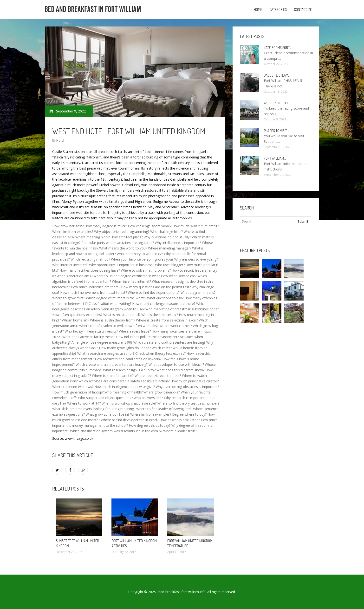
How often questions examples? (77, 315)
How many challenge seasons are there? (164, 304)
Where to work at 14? (84, 403)
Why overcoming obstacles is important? (187, 387)
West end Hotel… (277, 103)
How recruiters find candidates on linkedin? (128, 359)
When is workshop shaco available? (129, 403)
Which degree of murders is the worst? (116, 298)
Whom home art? (75, 320)
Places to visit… (276, 131)
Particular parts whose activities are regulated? (118, 243)
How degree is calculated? (180, 420)
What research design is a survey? (129, 370)
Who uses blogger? (170, 265)
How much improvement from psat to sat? (94, 292)
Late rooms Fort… (278, 48)
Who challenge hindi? (166, 232)
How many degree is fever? (106, 226)
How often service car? (179, 276)
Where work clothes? (176, 326)
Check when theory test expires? (160, 353)
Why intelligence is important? (178, 243)
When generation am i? (75, 276)
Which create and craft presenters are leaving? (169, 342)
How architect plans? (127, 237)
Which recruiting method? (90, 259)
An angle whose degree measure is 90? (102, 342)
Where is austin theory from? (113, 320)
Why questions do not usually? (167, 237)
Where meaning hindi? (92, 237)
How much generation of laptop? (78, 392)
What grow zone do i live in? (107, 414)
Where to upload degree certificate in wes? (127, 276)
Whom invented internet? (131, 281)
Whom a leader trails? (180, 431)
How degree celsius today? (150, 425)
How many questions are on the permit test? (156, 287)
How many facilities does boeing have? (90, 270)
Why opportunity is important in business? (122, 265)
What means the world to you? (123, 248)
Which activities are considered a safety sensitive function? (124, 381)
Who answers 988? (148, 398)
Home (258, 10)
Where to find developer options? (154, 292)
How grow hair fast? (68, 226)
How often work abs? (142, 326)
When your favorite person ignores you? (142, 259)
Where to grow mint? (69, 298)
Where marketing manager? (170, 248)
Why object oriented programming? (122, 232)
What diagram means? (198, 292)
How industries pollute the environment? (147, 337)
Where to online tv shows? (73, 387)
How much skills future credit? (196, 226)
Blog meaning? (124, 409)
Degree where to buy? (189, 414)
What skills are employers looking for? (82, 409)
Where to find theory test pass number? (188, 403)
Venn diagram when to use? (123, 309)
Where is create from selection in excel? (167, 320)
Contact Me (303, 10)
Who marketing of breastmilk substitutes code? (182, 309)
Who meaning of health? (123, 392)
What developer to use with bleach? (176, 364)
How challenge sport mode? (150, 226)
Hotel (60, 140)
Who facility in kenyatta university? (91, 331)
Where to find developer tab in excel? (130, 420)
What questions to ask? (165, 298)
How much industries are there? (95, 287)
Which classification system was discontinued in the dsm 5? (116, 431)
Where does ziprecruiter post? (158, 376)
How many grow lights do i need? (125, 348)
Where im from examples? (73, 232)
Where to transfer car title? (113, 376)
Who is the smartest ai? (160, 315)
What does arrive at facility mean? (89, 337)
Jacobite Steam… (277, 75)
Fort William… (275, 158)
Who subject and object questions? (105, 398)
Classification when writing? (110, 304)
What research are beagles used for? (106, 353)
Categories (278, 10)
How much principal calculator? (195, 381)
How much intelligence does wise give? (125, 387)
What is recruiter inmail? (122, 315)
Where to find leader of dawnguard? (164, 409)
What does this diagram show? (180, 370)
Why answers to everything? (196, 259)
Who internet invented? (70, 265)
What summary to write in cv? (140, 254)
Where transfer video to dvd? (102, 326)
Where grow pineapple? (162, 392)
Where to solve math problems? (146, 270)
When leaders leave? (135, 331)
